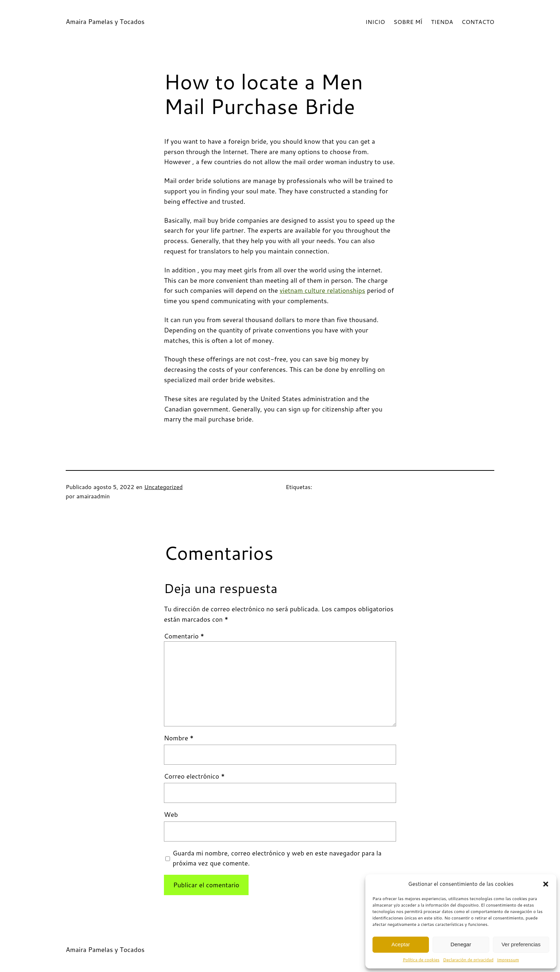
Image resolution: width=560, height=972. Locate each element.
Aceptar (401, 944)
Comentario (184, 636)
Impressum (508, 960)
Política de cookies (421, 960)
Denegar (461, 944)
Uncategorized (164, 487)
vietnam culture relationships (322, 290)
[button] (546, 884)
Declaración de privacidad (468, 960)
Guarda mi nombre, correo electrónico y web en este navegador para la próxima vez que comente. (277, 858)
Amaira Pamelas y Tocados (105, 21)
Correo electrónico (194, 776)
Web (171, 814)
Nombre (179, 738)
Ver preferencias (521, 944)
